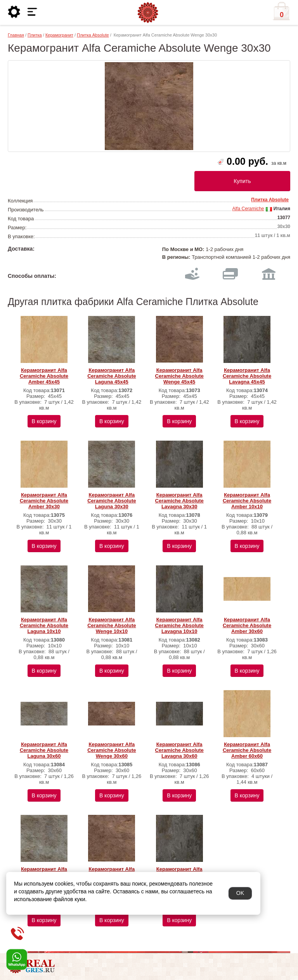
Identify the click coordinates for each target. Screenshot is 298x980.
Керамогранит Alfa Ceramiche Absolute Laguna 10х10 (44, 625)
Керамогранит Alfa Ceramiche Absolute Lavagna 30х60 (179, 750)
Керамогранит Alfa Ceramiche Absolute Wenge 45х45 (179, 376)
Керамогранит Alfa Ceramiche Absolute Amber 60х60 (247, 750)
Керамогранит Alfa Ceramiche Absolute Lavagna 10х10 (179, 625)
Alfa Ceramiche (248, 209)
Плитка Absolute (93, 35)
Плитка (35, 35)
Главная (16, 35)
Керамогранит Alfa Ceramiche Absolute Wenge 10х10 (112, 625)
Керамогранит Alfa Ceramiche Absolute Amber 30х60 (247, 625)
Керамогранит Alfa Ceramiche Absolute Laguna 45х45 (112, 376)
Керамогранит (59, 35)
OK (240, 893)
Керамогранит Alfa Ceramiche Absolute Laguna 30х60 (44, 750)
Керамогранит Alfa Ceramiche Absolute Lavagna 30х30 (179, 501)
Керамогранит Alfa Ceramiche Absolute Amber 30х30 (44, 501)
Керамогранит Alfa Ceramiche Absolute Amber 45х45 (44, 376)
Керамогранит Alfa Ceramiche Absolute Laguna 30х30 (112, 501)
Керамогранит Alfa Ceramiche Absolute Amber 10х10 (247, 501)
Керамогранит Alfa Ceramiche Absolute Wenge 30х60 (112, 750)
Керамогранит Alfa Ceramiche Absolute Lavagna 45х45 (247, 376)
